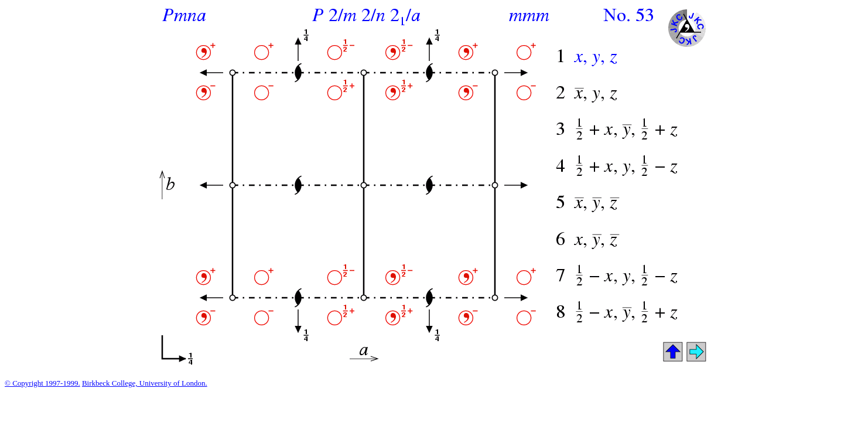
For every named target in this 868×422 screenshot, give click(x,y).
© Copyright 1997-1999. (42, 383)
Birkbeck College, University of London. (145, 383)
